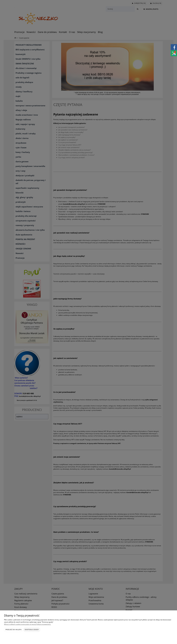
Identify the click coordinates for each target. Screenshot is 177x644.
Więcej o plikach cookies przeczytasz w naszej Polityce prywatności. (27, 624)
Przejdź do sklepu (13, 630)
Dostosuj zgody (32, 630)
